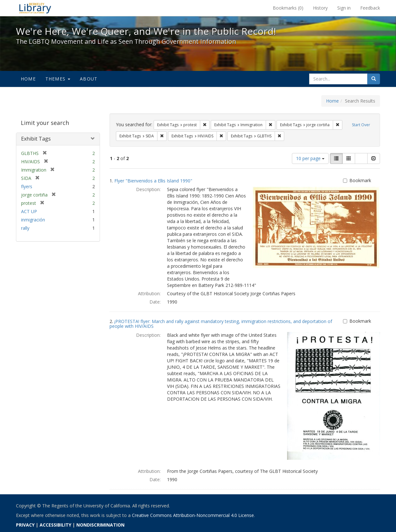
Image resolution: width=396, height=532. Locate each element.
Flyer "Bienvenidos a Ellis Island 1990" (153, 181)
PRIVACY (25, 525)
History (320, 8)
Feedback (370, 8)
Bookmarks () (288, 8)
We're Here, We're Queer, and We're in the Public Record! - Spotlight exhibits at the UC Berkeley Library (35, 8)
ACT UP (29, 211)
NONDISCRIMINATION (100, 525)
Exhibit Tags (36, 139)
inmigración (33, 220)
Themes (58, 79)
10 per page (310, 158)
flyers (27, 186)
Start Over (361, 125)
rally (25, 228)
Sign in (344, 8)
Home (28, 79)
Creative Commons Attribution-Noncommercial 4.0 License (193, 515)
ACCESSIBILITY (55, 525)
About (89, 79)
